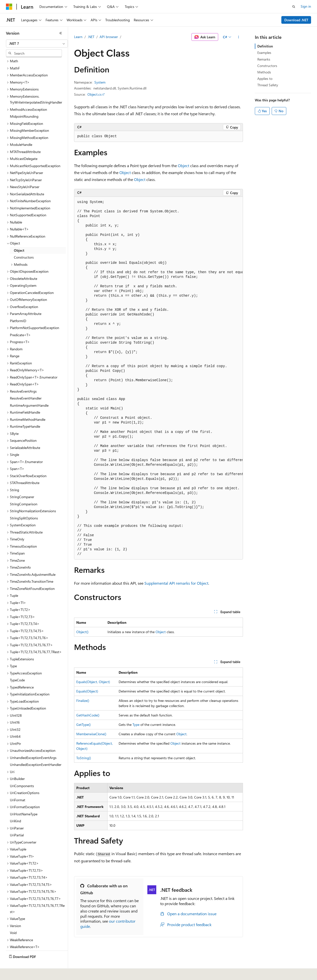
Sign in (306, 6)
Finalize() (83, 701)
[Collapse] (61, 33)
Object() (82, 632)
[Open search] (294, 7)
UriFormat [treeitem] (18, 788)
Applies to (265, 78)
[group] (158, 378)
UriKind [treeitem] (15, 809)
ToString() (84, 758)
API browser (109, 37)
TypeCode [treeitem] (17, 668)
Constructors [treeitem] (24, 246)
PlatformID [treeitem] (18, 309)
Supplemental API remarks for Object (176, 583)
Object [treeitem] (19, 239)
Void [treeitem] (13, 921)
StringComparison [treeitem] (24, 492)
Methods (264, 72)
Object (184, 166)
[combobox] (37, 44)
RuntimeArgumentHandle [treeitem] (29, 394)
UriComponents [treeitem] (22, 774)
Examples (264, 53)
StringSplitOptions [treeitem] (24, 506)
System (100, 82)
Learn (78, 37)
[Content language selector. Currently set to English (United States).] (29, 973)
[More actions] (239, 37)
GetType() (83, 724)
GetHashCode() (88, 715)
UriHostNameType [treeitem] (24, 802)
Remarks (264, 59)
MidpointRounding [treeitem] (24, 105)
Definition (265, 46)
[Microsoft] (9, 7)
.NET (91, 37)
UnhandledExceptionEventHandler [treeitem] (36, 753)
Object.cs (94, 94)
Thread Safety (268, 85)
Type (136, 724)
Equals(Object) (87, 691)
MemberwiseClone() (91, 734)
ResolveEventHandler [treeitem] (26, 387)
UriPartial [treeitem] (17, 823)
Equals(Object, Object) (93, 682)
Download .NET (296, 20)
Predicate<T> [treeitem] (20, 323)
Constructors (267, 66)
